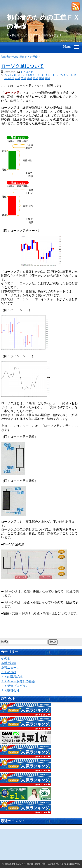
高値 (48, 78)
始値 (18, 78)
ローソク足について (23, 66)
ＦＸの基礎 (27, 72)
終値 (30, 78)
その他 (6, 658)
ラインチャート (65, 75)
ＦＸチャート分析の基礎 (18, 681)
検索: (5, 642)
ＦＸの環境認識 (12, 677)
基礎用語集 (9, 663)
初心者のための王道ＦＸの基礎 (43, 22)
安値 (24, 78)
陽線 (42, 78)
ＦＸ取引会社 (10, 691)
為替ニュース (10, 668)
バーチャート (48, 75)
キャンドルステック (29, 75)
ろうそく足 (10, 75)
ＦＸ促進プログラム (15, 686)
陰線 (36, 78)
